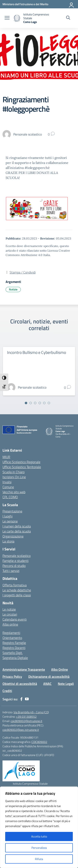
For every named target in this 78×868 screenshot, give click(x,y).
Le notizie (9, 609)
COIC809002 (39, 742)
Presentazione (12, 511)
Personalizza (39, 848)
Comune (8, 487)
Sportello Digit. (13, 653)
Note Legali (66, 684)
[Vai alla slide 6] (49, 403)
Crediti (7, 691)
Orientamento (12, 638)
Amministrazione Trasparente (24, 669)
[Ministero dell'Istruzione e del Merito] (25, 4)
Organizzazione (13, 536)
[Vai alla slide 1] (26, 403)
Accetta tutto (39, 836)
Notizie (13, 289)
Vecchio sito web (14, 492)
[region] (39, 827)
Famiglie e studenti (15, 561)
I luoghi (7, 516)
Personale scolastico (17, 556)
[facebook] (21, 699)
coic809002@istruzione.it (26, 721)
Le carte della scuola (17, 531)
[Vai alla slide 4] (40, 403)
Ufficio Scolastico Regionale (21, 462)
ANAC (47, 684)
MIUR (6, 457)
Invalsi (7, 482)
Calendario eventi (15, 619)
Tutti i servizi (11, 571)
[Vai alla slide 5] (44, 403)
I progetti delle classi (17, 595)
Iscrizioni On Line (14, 477)
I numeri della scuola (17, 526)
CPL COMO (10, 497)
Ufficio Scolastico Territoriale (22, 467)
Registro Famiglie (14, 643)
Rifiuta (39, 859)
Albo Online (59, 669)
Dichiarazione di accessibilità (49, 677)
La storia (8, 541)
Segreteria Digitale (15, 658)
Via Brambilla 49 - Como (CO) (31, 712)
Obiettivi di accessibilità (20, 684)
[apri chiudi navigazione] (7, 18)
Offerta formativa (15, 585)
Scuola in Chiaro (14, 472)
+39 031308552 (26, 717)
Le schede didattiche (17, 590)
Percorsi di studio (14, 566)
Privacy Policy (12, 677)
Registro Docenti (14, 648)
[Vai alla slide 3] (35, 403)
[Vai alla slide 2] (31, 403)
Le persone (10, 521)
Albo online (10, 624)
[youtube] (27, 699)
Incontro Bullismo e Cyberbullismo (37, 352)
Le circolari (10, 614)
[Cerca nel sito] (68, 18)
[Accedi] (72, 4)
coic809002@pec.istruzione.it (21, 730)
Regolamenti (11, 633)
